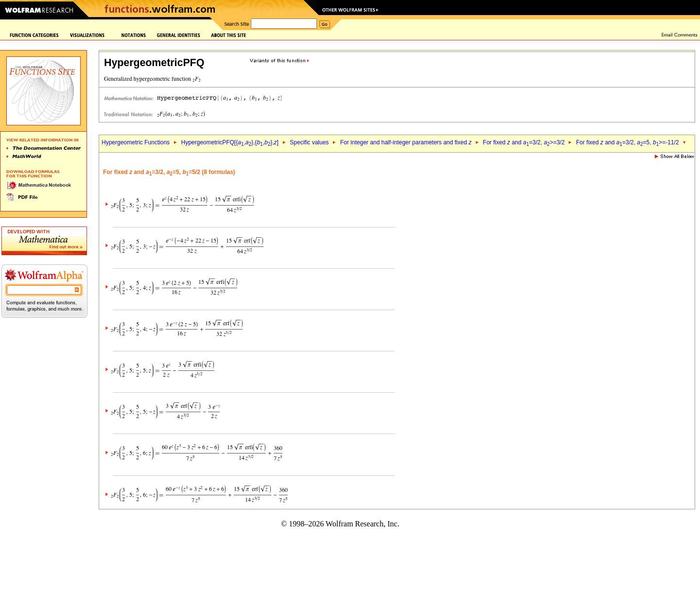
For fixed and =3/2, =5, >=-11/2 (628, 142)
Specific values (309, 142)
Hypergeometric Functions (136, 142)
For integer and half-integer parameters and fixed (406, 142)
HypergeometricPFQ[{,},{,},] (229, 142)
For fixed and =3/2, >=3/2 (524, 142)
